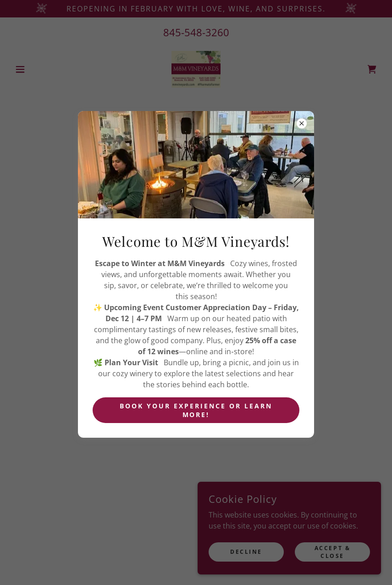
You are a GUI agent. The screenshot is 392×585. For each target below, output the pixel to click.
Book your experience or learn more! (196, 410)
